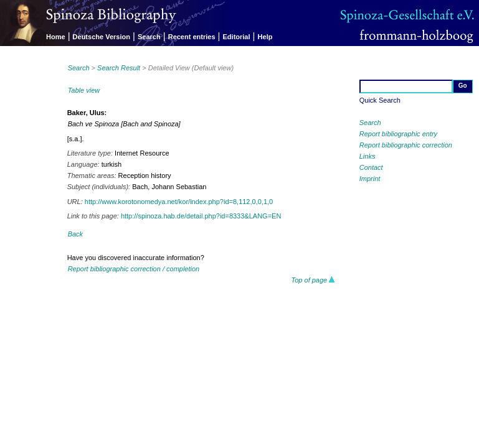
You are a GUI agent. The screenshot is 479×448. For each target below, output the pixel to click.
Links (368, 156)
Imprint (370, 179)
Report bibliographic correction (406, 145)
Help (265, 37)
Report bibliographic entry (398, 134)
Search (149, 37)
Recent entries (192, 37)
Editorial (237, 37)
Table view (84, 90)
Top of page (314, 280)
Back (75, 234)
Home (56, 37)
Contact (371, 167)
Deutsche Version (102, 37)
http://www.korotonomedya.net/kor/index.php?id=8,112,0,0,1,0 (179, 202)
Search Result (119, 68)
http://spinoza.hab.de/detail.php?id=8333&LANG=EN (201, 216)
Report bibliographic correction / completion (134, 269)
